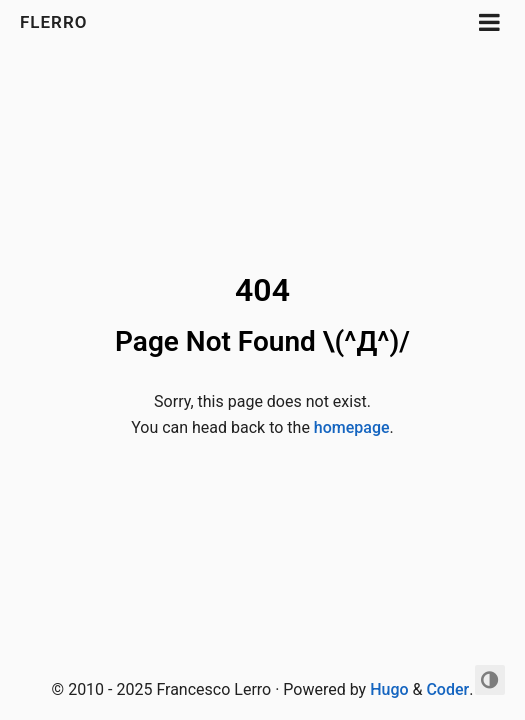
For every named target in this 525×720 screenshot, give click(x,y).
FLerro (56, 22)
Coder (447, 689)
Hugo (389, 689)
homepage (352, 427)
